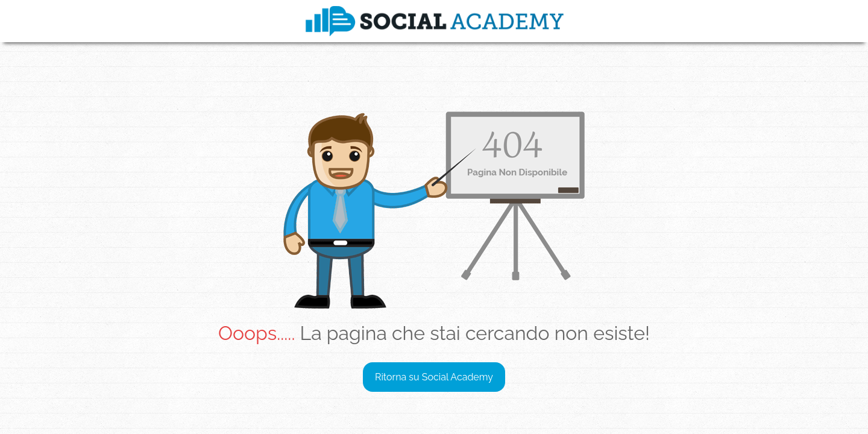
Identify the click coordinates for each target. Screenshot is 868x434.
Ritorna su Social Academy (434, 377)
